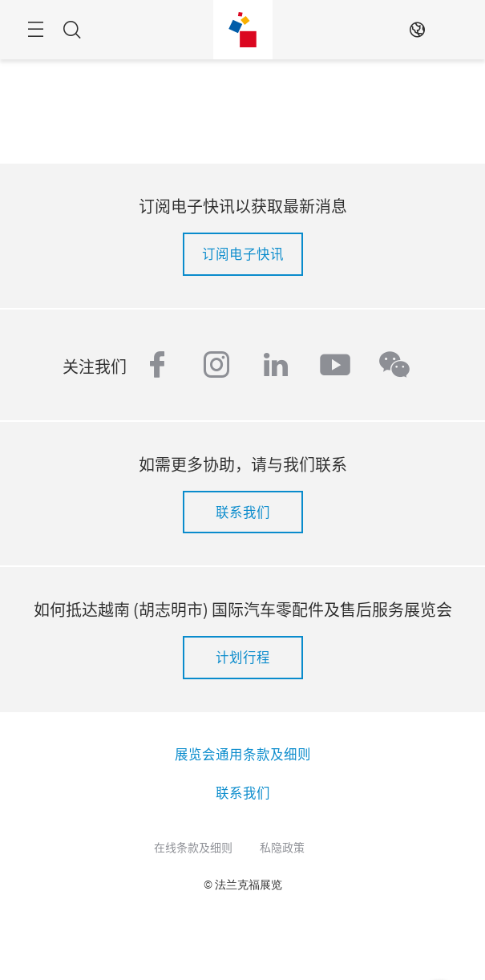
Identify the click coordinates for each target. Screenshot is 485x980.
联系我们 (243, 512)
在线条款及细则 (193, 847)
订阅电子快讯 (243, 253)
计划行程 (243, 657)
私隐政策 (282, 847)
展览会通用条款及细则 (243, 754)
